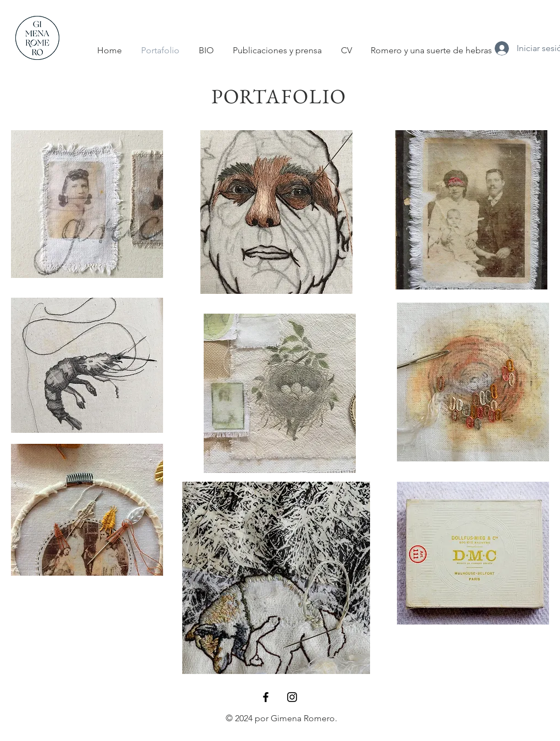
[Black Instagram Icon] (292, 697)
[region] (87, 204)
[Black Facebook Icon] (266, 697)
